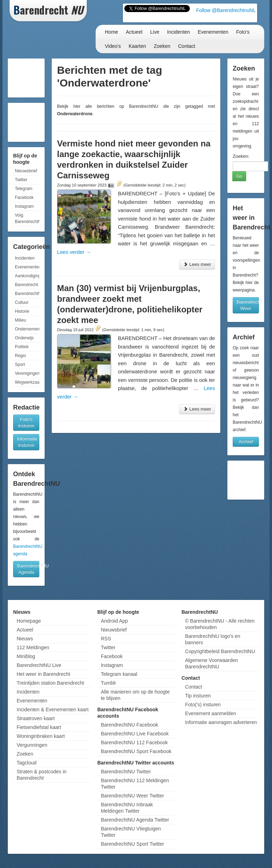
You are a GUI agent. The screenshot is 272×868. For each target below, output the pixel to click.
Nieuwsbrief (26, 171)
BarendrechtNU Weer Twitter (132, 796)
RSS (106, 639)
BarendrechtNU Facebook (130, 725)
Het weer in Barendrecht (43, 674)
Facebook (24, 197)
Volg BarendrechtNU (27, 218)
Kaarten (137, 46)
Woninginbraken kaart (41, 736)
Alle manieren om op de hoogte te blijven (135, 695)
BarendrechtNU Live (39, 665)
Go (239, 176)
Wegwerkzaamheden (27, 382)
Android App (114, 621)
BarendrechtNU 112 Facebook (134, 742)
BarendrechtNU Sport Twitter (133, 844)
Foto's (243, 32)
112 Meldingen (33, 647)
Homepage (29, 621)
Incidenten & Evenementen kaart (53, 710)
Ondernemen (27, 329)
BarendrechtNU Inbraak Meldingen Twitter (127, 808)
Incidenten (179, 32)
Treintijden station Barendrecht (50, 683)
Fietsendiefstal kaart (39, 727)
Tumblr (109, 683)
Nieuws (25, 639)
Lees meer (197, 264)
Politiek (22, 347)
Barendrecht (26, 285)
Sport (20, 365)
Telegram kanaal (119, 674)
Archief (246, 442)
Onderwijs (24, 338)
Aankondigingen (27, 276)
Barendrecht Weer (248, 305)
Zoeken (162, 46)
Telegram (24, 189)
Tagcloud (27, 763)
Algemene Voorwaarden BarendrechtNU (211, 663)
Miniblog (26, 656)
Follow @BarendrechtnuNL (226, 10)
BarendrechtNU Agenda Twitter (135, 820)
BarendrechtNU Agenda (28, 569)
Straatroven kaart (36, 718)
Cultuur (22, 302)
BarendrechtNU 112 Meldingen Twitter (135, 784)
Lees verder (74, 252)
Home (111, 32)
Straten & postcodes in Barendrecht (42, 775)
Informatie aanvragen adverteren (221, 722)
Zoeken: (241, 156)
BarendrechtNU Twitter (126, 772)
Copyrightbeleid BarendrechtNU (220, 651)
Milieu (20, 320)
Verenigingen (27, 373)
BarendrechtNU (27, 294)
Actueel (134, 32)
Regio (20, 356)
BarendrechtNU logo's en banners (212, 639)
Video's (113, 46)
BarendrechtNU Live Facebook (135, 734)
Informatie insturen (27, 442)
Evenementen (213, 32)
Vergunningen (32, 745)
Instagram (24, 206)
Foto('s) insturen (203, 705)
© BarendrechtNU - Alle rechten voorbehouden (220, 624)
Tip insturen (198, 696)
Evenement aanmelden (210, 713)
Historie (22, 311)
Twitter (21, 180)
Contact (187, 46)
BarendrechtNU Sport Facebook (136, 751)
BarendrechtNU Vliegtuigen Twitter (131, 832)
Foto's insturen (26, 422)
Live (155, 32)
